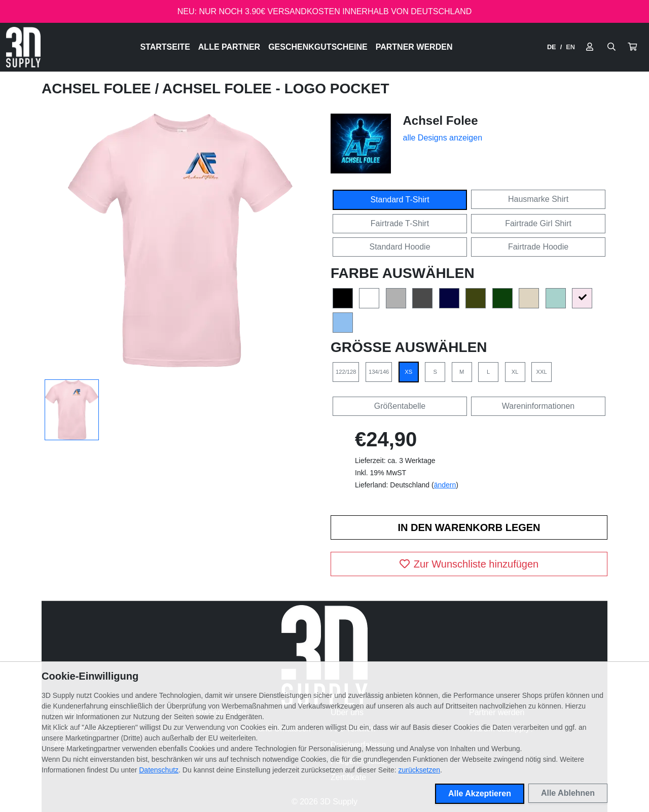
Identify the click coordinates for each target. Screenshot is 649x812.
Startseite (165, 47)
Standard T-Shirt (400, 200)
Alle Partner (229, 47)
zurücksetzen (419, 770)
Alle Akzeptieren (480, 793)
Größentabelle (400, 406)
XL (515, 372)
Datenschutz (159, 770)
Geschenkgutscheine (318, 47)
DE (552, 47)
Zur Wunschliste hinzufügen (469, 564)
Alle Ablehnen (568, 793)
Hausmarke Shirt (538, 199)
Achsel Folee (98, 89)
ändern (445, 485)
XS (408, 372)
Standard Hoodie (400, 247)
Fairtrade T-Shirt (400, 223)
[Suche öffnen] (611, 47)
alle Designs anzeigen (443, 138)
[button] (632, 47)
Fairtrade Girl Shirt (538, 223)
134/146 (379, 372)
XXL (542, 372)
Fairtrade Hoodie (538, 247)
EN (570, 47)
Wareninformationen (538, 406)
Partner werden (414, 47)
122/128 (346, 372)
